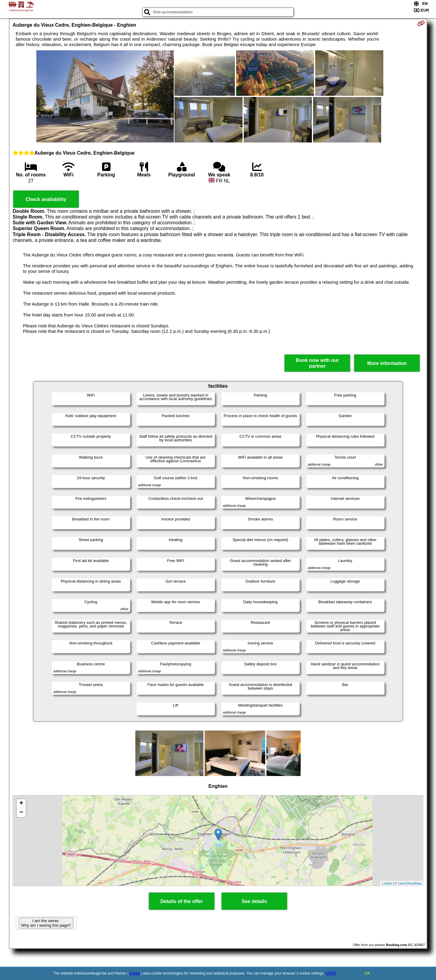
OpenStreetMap (410, 883)
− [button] (21, 813)
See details (254, 901)
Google (135, 973)
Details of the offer (182, 901)
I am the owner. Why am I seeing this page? (46, 923)
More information (387, 363)
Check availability (46, 199)
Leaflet (387, 883)
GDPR (331, 973)
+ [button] (21, 804)
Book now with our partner (317, 363)
